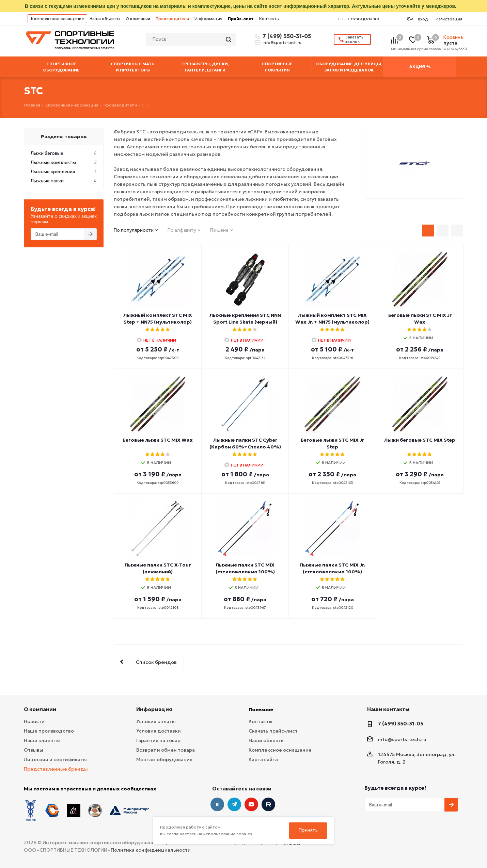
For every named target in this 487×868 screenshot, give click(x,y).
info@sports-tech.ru (282, 43)
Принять (308, 830)
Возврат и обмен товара (166, 750)
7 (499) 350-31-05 (286, 36)
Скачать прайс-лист (273, 731)
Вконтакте (217, 804)
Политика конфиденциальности (151, 850)
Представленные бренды (56, 769)
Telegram (234, 804)
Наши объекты (105, 19)
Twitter (268, 804)
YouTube (251, 804)
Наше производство (49, 731)
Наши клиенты (42, 740)
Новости (34, 721)
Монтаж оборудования (164, 759)
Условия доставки (159, 731)
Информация (208, 19)
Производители (172, 19)
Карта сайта (263, 759)
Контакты (269, 19)
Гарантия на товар (158, 740)
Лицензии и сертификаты (55, 759)
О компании (138, 19)
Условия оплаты (156, 721)
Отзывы (34, 750)
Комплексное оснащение (57, 19)
